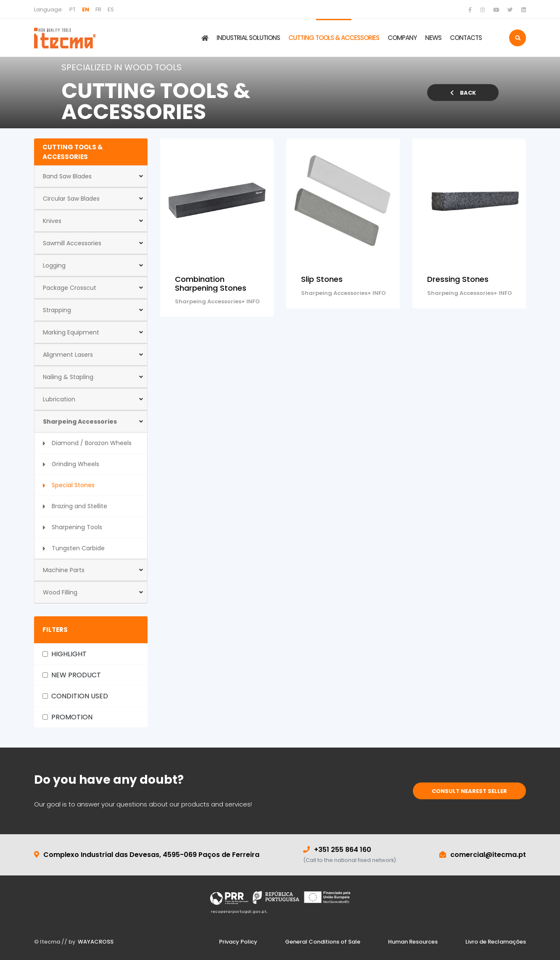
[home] (65, 38)
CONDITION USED (80, 696)
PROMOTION (72, 717)
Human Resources (413, 942)
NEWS (433, 38)
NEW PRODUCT (76, 675)
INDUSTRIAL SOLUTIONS (248, 38)
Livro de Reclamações (496, 942)
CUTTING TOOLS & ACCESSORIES (334, 38)
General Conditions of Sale (323, 942)
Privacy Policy (238, 942)
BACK (463, 93)
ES (111, 9)
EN (86, 9)
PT (73, 9)
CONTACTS (466, 38)
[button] (91, 176)
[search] (518, 38)
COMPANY (402, 38)
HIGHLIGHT (69, 654)
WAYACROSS (96, 942)
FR (98, 9)
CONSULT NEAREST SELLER (469, 791)
